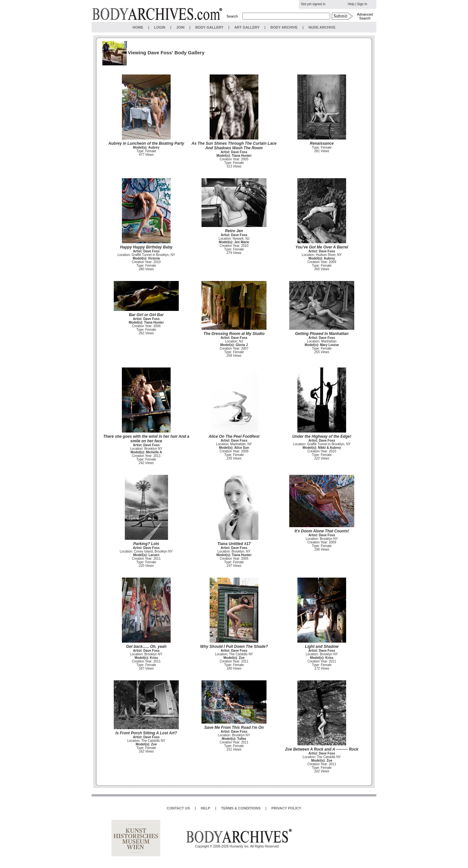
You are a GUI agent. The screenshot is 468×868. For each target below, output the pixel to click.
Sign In (362, 4)
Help (351, 4)
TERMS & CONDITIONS (241, 808)
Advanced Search (365, 16)
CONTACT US (178, 808)
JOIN (180, 27)
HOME (138, 27)
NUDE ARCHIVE (322, 27)
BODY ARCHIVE (284, 27)
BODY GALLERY (209, 27)
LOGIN (160, 27)
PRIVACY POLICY (286, 808)
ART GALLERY (247, 27)
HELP (206, 808)
